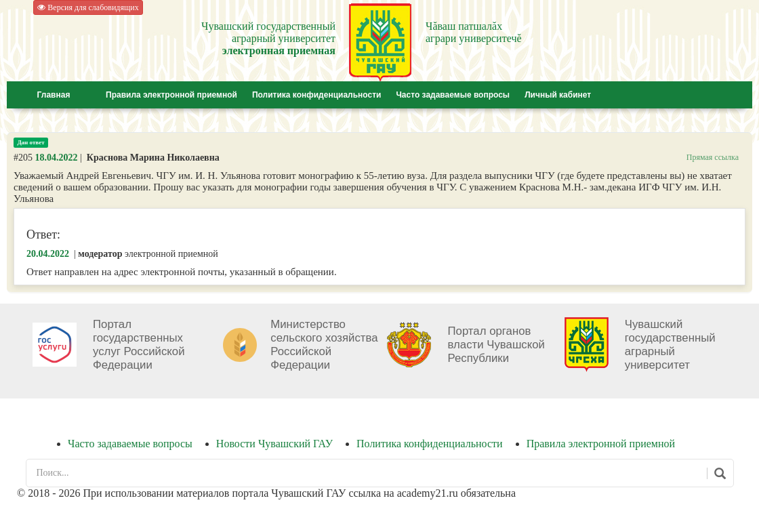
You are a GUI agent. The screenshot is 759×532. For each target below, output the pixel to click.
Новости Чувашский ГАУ (274, 444)
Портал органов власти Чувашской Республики (496, 345)
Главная (54, 95)
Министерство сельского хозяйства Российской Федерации (324, 345)
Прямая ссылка (713, 157)
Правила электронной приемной (171, 95)
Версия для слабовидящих (88, 7)
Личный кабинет (558, 95)
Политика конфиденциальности (317, 95)
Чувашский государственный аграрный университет (670, 345)
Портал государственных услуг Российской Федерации (139, 345)
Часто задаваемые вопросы (453, 95)
